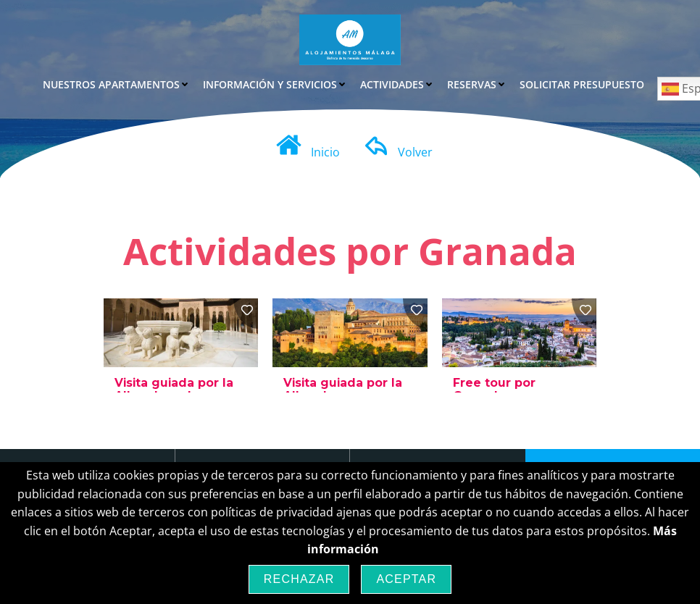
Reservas (477, 84)
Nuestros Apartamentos (116, 84)
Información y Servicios (275, 84)
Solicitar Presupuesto (582, 84)
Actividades (397, 84)
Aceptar (406, 579)
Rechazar (299, 579)
